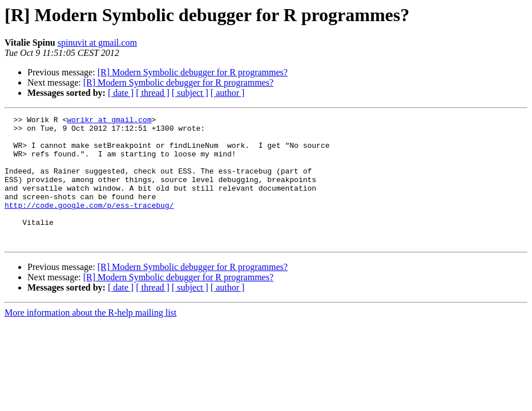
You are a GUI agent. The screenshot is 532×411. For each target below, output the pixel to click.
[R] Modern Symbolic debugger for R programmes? (193, 72)
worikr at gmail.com (109, 121)
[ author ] (228, 93)
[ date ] (121, 93)
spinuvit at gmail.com (97, 43)
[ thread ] (153, 93)
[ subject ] (190, 93)
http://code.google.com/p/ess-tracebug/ (89, 224)
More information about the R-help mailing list (90, 338)
